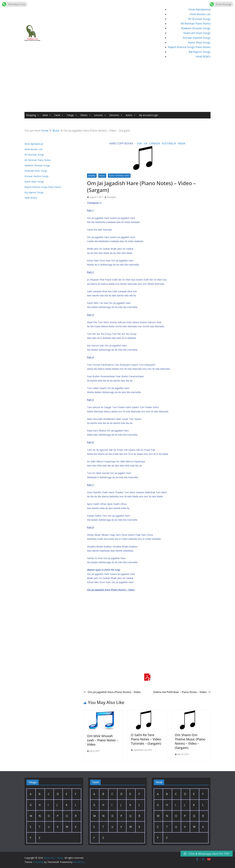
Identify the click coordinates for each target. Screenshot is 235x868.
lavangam (112, 197)
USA (139, 143)
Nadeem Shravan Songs (196, 28)
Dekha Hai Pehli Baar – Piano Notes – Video (182, 692)
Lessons (100, 115)
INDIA (182, 143)
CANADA (155, 143)
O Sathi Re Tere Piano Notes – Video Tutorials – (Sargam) (146, 739)
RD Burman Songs (199, 19)
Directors (116, 115)
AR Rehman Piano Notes (196, 24)
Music (102, 176)
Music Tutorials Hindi (119, 176)
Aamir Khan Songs (199, 42)
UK (146, 143)
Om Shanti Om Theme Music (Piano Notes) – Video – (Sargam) (190, 741)
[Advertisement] (117, 87)
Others (86, 115)
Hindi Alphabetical (200, 9)
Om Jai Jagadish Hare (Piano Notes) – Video (112, 692)
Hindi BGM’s (203, 57)
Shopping (33, 115)
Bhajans (92, 176)
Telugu (72, 115)
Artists (131, 115)
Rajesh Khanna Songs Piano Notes (189, 47)
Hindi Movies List (200, 14)
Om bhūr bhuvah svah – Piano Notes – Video (103, 740)
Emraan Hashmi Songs (197, 38)
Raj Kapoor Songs (200, 52)
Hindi (47, 115)
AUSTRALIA (169, 143)
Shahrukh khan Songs (197, 33)
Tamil (59, 115)
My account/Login (148, 115)
